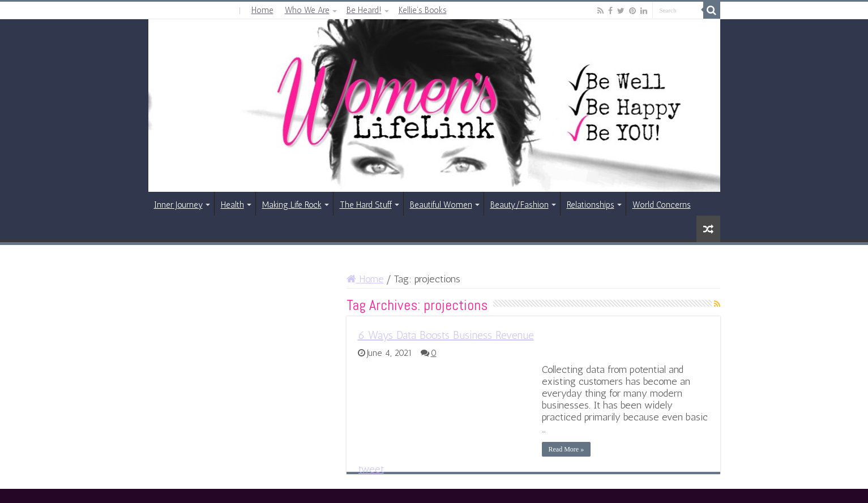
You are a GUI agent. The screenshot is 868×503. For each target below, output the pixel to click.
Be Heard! (364, 10)
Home (262, 10)
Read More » (566, 449)
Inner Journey (178, 205)
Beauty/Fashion (519, 205)
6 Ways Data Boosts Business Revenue (446, 335)
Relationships (591, 205)
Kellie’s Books (423, 10)
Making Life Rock (292, 205)
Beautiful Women (441, 205)
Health (232, 205)
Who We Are (307, 10)
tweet (371, 469)
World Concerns (662, 205)
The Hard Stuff (366, 205)
